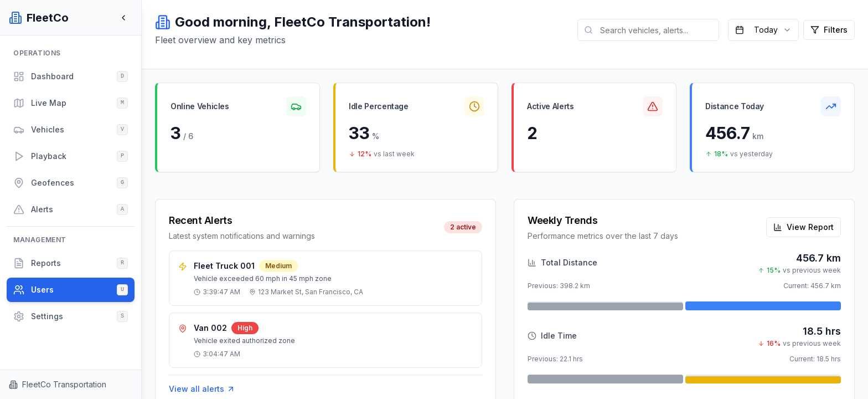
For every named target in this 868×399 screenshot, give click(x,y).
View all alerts (202, 389)
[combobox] (763, 30)
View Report (804, 227)
